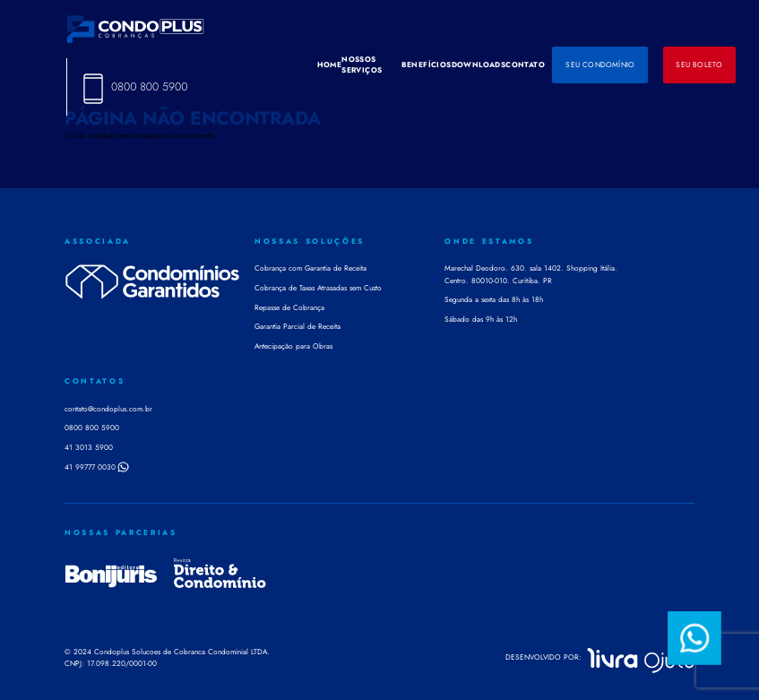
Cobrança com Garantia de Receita (310, 268)
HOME (330, 65)
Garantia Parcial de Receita (298, 326)
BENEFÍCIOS (427, 65)
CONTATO (525, 65)
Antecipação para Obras (293, 346)
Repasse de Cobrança (289, 307)
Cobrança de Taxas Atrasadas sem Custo (318, 288)
